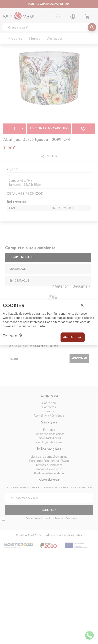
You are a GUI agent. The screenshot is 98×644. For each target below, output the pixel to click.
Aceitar (73, 337)
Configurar (13, 335)
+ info (41, 326)
